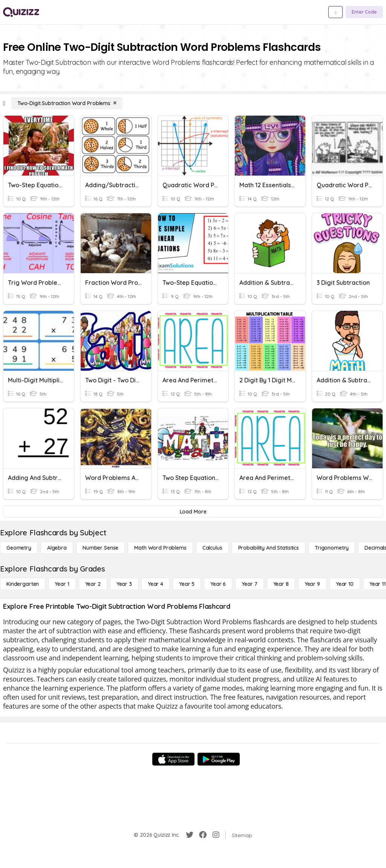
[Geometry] (19, 548)
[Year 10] (345, 584)
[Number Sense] (100, 548)
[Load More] (193, 512)
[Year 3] (124, 584)
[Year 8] (281, 584)
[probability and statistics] (269, 548)
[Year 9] (312, 584)
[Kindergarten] (23, 584)
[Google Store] (219, 759)
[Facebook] (203, 835)
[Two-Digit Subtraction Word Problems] (67, 103)
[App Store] (173, 759)
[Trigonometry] (332, 548)
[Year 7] (249, 584)
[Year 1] (62, 584)
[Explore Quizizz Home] (21, 12)
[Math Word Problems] (160, 548)
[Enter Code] (364, 12)
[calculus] (212, 548)
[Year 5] (187, 584)
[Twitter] (190, 835)
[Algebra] (57, 548)
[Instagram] (216, 835)
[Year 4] (155, 584)
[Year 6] (218, 584)
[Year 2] (93, 584)
